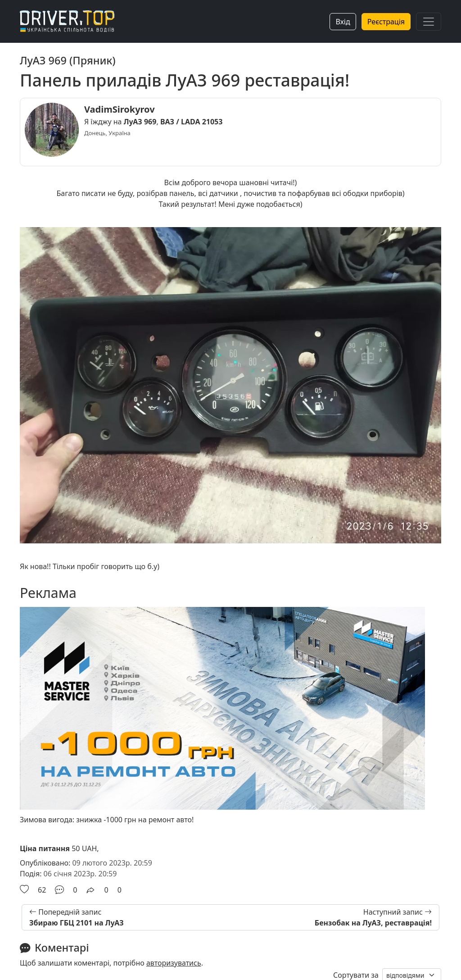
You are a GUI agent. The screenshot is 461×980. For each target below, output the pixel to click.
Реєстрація (386, 22)
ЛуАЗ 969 (140, 122)
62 (42, 890)
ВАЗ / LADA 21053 (192, 122)
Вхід (343, 22)
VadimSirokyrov (120, 109)
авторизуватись (174, 963)
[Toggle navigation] (429, 22)
